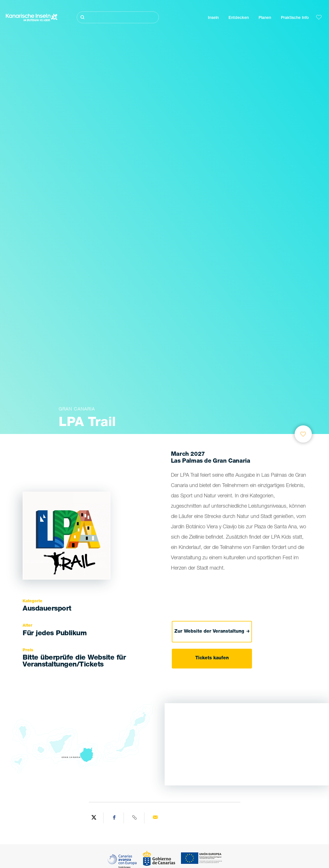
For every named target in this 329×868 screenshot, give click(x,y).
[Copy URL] (135, 818)
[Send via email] (155, 818)
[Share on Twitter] (94, 818)
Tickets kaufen (212, 658)
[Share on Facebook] (115, 818)
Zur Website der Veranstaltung (212, 632)
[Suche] (118, 17)
